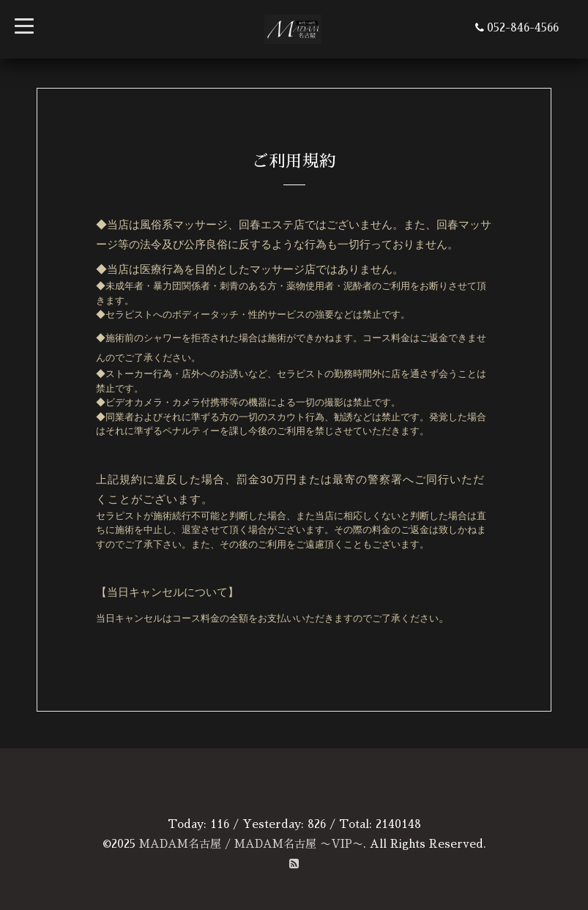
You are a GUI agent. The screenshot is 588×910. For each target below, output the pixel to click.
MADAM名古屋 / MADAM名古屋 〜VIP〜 (251, 844)
